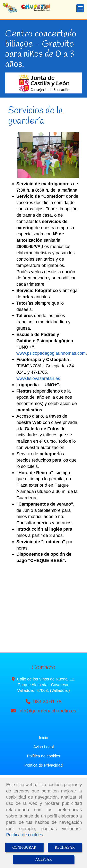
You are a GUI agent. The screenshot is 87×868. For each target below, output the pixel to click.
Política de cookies (25, 835)
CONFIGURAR (24, 847)
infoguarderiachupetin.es (47, 711)
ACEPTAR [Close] (43, 859)
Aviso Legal (43, 747)
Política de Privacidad (43, 765)
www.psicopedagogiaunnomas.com (51, 353)
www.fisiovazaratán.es (38, 378)
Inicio (43, 738)
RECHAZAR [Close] (65, 847)
